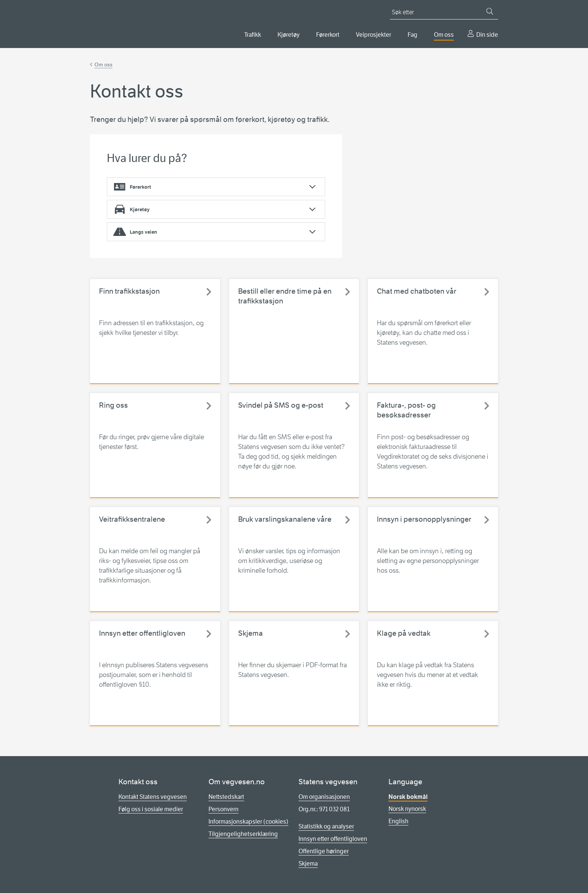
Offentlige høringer (324, 851)
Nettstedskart (226, 797)
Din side (487, 35)
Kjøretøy (289, 35)
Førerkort (328, 35)
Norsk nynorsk (407, 809)
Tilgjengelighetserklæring (243, 834)
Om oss (444, 35)
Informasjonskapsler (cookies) (248, 822)
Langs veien (143, 232)
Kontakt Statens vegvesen (153, 797)
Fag (412, 35)
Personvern (223, 809)
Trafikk (253, 35)
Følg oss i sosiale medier (151, 809)
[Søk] (490, 11)
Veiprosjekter (373, 35)
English (398, 821)
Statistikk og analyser (326, 826)
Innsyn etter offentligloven (333, 839)
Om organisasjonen (324, 797)
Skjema (308, 864)
